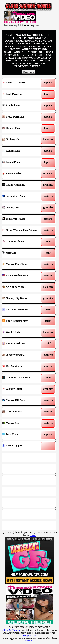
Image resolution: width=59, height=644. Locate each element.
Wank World (22, 333)
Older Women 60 (22, 355)
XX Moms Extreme (22, 310)
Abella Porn (22, 106)
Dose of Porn (22, 129)
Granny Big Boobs (22, 299)
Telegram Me (30, 636)
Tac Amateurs (22, 367)
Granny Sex (22, 208)
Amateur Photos (22, 242)
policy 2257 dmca (11, 630)
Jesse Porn (22, 435)
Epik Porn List (22, 95)
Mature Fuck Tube (22, 265)
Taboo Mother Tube (22, 276)
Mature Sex (22, 423)
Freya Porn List (22, 117)
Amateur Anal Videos (22, 378)
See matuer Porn (22, 197)
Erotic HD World (22, 83)
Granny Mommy (22, 185)
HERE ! (29, 641)
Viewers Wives (22, 174)
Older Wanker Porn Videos (22, 231)
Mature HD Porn (22, 401)
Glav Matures (22, 412)
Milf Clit (22, 253)
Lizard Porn (22, 163)
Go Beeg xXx (22, 140)
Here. (33, 535)
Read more (29, 72)
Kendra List (22, 151)
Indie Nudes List (22, 219)
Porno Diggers (22, 446)
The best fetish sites (22, 321)
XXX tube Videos (22, 287)
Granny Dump (22, 389)
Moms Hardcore (22, 344)
